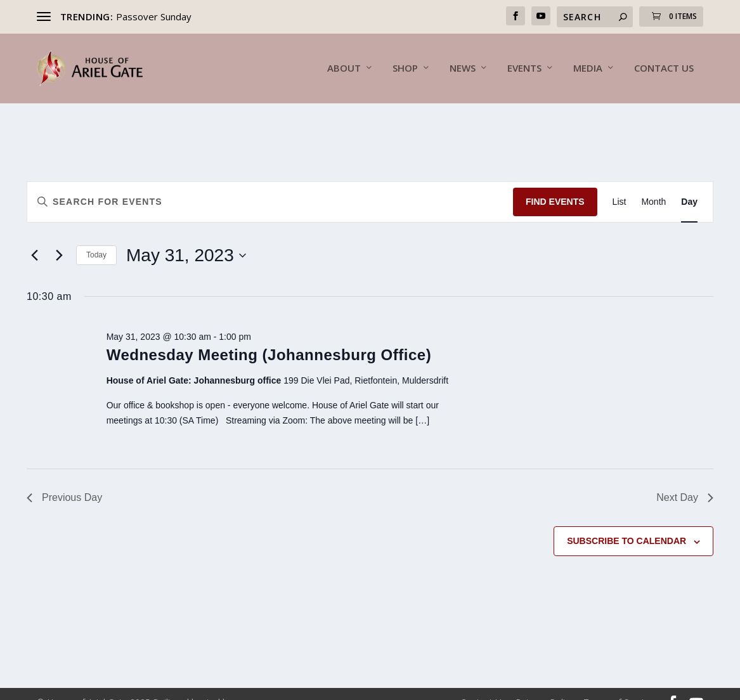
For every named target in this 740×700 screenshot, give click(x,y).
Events (524, 69)
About (344, 69)
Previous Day (64, 480)
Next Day (685, 480)
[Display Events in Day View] (689, 185)
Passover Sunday (154, 16)
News (463, 69)
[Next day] (59, 238)
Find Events (555, 185)
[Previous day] (34, 238)
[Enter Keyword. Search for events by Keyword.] (270, 185)
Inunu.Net (256, 685)
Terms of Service (618, 685)
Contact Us (664, 69)
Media (588, 69)
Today (96, 238)
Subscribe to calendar (626, 524)
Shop (405, 69)
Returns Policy (545, 685)
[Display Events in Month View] (653, 185)
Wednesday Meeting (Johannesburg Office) (269, 338)
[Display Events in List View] (620, 185)
